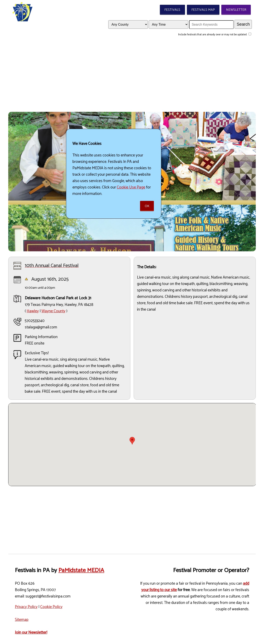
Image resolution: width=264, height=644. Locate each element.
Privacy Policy (26, 607)
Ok (147, 206)
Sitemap (22, 620)
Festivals (172, 10)
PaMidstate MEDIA (81, 570)
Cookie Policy (51, 607)
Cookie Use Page (131, 187)
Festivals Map (203, 10)
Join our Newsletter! (31, 633)
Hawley (33, 311)
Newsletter (236, 10)
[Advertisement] (132, 77)
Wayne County (53, 311)
